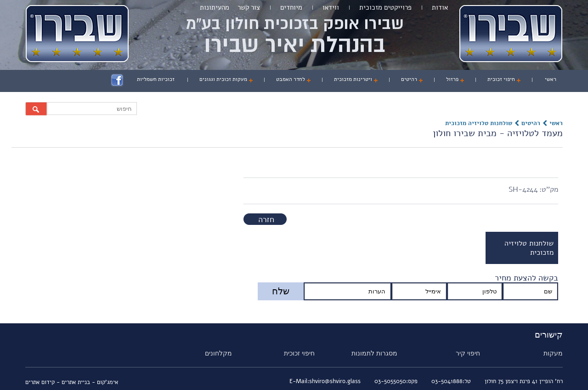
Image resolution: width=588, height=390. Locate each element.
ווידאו (331, 7)
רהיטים (409, 79)
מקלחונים (218, 353)
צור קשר (249, 7)
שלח (281, 291)
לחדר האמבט (291, 79)
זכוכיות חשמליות (156, 79)
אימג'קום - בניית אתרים (90, 382)
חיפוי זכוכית (501, 79)
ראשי (551, 79)
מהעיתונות (215, 7)
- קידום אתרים (43, 382)
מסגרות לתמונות (374, 353)
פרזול (452, 79)
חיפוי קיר (468, 353)
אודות (440, 7)
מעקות (553, 353)
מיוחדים (291, 7)
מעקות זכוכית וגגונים (223, 79)
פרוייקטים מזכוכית (385, 7)
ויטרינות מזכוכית (353, 79)
